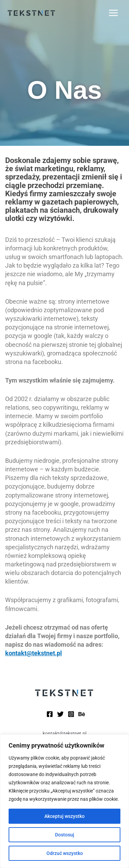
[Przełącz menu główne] (114, 13)
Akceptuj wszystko (64, 816)
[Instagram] (71, 714)
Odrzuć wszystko (65, 853)
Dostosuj (65, 835)
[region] (64, 801)
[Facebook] (50, 714)
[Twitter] (60, 714)
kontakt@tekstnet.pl (34, 653)
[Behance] (82, 714)
